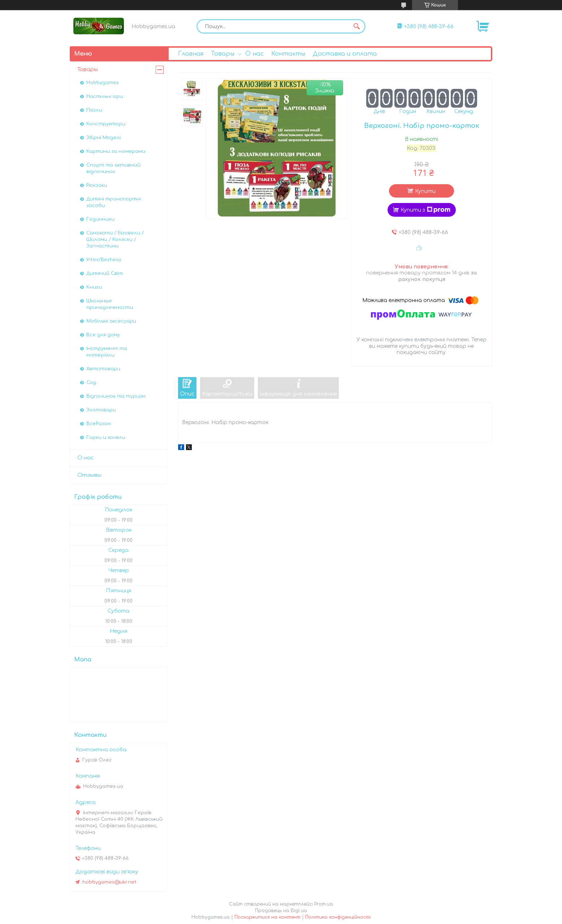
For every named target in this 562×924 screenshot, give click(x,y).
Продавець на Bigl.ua (281, 911)
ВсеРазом (99, 424)
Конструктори (106, 124)
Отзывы (89, 475)
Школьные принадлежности (110, 304)
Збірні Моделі (103, 138)
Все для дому (103, 335)
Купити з (425, 210)
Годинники (100, 219)
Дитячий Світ (105, 273)
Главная (191, 54)
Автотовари (103, 369)
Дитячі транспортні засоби (114, 202)
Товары (223, 54)
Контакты (288, 54)
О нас (254, 54)
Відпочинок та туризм (116, 396)
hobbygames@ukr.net (109, 882)
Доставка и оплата (345, 54)
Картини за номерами (116, 151)
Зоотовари (101, 410)
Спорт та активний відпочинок (113, 168)
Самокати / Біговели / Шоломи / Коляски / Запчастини (115, 239)
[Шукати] (356, 26)
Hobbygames (103, 83)
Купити (425, 191)
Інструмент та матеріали (107, 352)
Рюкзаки (97, 185)
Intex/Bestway (104, 260)
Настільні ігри (105, 96)
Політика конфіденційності (338, 917)
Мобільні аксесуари (111, 321)
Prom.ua (324, 904)
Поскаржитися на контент (267, 917)
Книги (94, 287)
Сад (91, 383)
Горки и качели (106, 437)
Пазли (94, 110)
